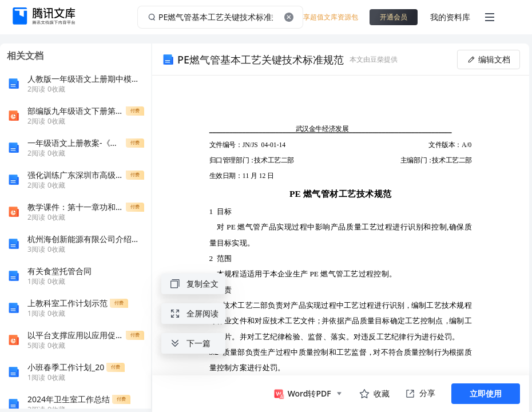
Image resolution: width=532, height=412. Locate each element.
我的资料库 (450, 17)
